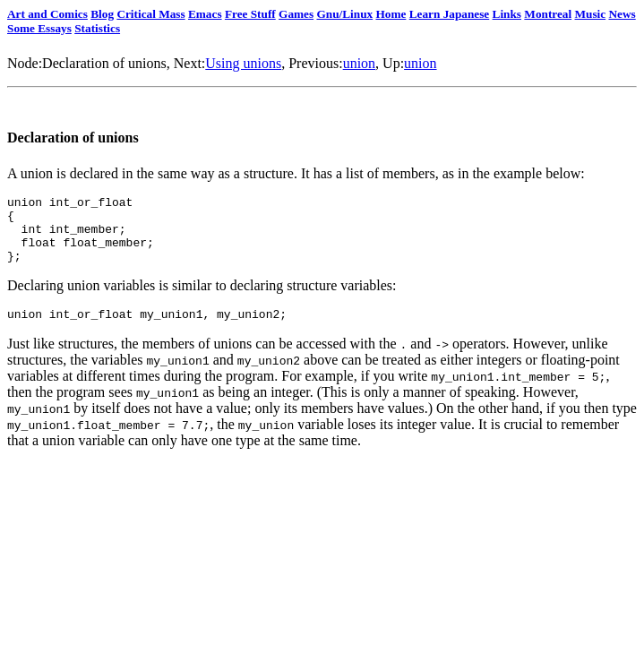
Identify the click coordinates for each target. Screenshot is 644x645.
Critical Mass (150, 14)
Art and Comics (47, 14)
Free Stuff (250, 14)
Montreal (548, 14)
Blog (102, 14)
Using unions (243, 63)
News (622, 14)
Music (591, 14)
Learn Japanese (450, 14)
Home (391, 14)
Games (296, 14)
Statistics (97, 28)
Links (507, 14)
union (359, 63)
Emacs (205, 14)
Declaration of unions (104, 63)
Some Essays (39, 28)
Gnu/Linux (344, 14)
